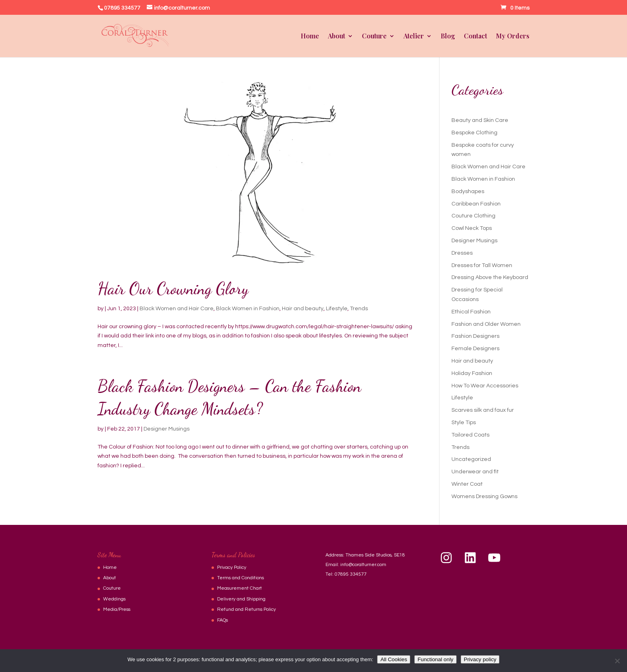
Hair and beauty (303, 309)
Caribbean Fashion (476, 204)
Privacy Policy (232, 567)
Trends (359, 309)
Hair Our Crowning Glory (173, 288)
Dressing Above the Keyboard (490, 277)
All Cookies (394, 659)
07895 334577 (351, 574)
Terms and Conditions (241, 578)
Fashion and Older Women (486, 324)
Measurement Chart (240, 588)
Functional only (435, 659)
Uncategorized (471, 459)
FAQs (223, 620)
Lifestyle (337, 309)
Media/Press (117, 609)
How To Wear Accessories (485, 386)
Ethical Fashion (471, 312)
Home (310, 37)
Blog (448, 37)
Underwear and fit (475, 472)
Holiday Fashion (472, 373)
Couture (374, 37)
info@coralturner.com (363, 565)
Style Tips (464, 423)
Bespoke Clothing (474, 133)
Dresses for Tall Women (482, 265)
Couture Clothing (473, 216)
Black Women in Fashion (248, 309)
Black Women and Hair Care (177, 309)
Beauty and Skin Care (480, 120)
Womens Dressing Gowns (484, 497)
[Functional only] (617, 661)
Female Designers (475, 349)
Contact (475, 37)
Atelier (414, 37)
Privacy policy (480, 659)
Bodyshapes (468, 191)
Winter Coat (467, 484)
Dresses (462, 253)
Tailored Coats (470, 435)
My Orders (513, 37)
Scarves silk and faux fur (483, 410)
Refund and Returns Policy (247, 609)
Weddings (114, 599)
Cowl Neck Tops (472, 228)
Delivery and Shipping (241, 599)
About (336, 37)
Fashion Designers (475, 336)
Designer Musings (167, 429)
